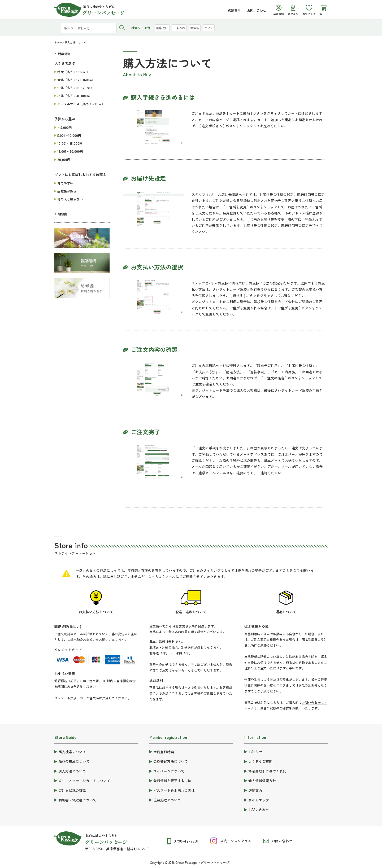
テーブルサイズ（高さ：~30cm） (81, 104)
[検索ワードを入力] (89, 28)
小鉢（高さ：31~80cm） (75, 96)
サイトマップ (259, 800)
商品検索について (72, 752)
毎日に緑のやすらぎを (102, 836)
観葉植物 (64, 54)
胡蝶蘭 (63, 214)
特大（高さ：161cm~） (74, 72)
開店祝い (163, 28)
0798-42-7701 (186, 841)
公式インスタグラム (236, 841)
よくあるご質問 (260, 761)
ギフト (212, 28)
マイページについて (169, 771)
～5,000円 (65, 127)
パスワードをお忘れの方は (174, 790)
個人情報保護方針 (262, 781)
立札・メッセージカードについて (84, 781)
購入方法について (72, 771)
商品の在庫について (74, 761)
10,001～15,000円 (70, 143)
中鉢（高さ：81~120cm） (75, 88)
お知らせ (255, 752)
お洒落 (197, 28)
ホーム (58, 42)
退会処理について (167, 800)
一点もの (181, 28)
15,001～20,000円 (70, 151)
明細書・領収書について (77, 800)
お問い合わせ (257, 10)
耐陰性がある (67, 191)
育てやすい (65, 183)
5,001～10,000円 (69, 135)
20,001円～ (65, 159)
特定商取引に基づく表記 (267, 771)
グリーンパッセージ (106, 842)
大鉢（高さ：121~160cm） (76, 80)
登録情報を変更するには (172, 781)
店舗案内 (234, 10)
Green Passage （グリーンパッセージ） (204, 862)
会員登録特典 (164, 752)
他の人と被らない (70, 199)
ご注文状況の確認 (72, 790)
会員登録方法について (171, 761)
